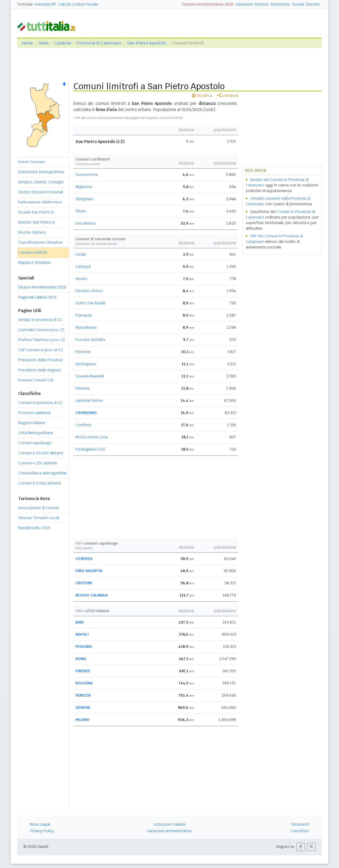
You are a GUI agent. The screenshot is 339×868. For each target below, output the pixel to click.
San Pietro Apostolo (147, 43)
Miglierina (84, 187)
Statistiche (280, 4)
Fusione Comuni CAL (36, 380)
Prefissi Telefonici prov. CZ (42, 340)
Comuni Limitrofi (33, 252)
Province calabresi (35, 413)
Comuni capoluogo (35, 443)
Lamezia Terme (89, 400)
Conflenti (83, 425)
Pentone (83, 352)
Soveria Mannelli (90, 376)
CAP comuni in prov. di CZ (41, 350)
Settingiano (86, 364)
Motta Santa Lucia (92, 437)
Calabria (62, 43)
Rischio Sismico (32, 232)
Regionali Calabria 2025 (37, 297)
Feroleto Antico (89, 291)
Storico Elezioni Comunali (41, 192)
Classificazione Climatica (40, 242)
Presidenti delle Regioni (39, 370)
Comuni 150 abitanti (38, 463)
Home (27, 43)
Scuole (298, 4)
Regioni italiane (32, 423)
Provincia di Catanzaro (99, 43)
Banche (313, 4)
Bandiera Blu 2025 (34, 528)
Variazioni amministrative (169, 831)
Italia (43, 43)
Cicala (81, 254)
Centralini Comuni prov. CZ (41, 330)
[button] (301, 847)
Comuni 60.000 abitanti (41, 453)
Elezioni (262, 4)
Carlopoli (83, 266)
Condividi (228, 96)
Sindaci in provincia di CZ (40, 320)
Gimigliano (85, 199)
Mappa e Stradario (35, 262)
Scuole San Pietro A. (36, 212)
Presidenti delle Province (41, 360)
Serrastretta (87, 175)
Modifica (202, 96)
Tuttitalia (25, 4)
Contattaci (300, 831)
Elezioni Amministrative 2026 (208, 4)
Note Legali (40, 824)
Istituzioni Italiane (170, 824)
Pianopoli (84, 315)
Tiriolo (81, 211)
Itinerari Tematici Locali (39, 518)
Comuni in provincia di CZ (40, 403)
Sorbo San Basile (91, 303)
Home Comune (32, 162)
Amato (81, 279)
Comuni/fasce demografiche (42, 473)
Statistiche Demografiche (41, 172)
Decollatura (86, 223)
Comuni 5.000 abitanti (40, 483)
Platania (82, 388)
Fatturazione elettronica (40, 202)
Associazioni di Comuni (39, 508)
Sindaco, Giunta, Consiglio (41, 182)
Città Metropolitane (36, 433)
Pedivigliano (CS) (90, 449)
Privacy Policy (42, 831)
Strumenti (300, 824)
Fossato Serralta (90, 340)
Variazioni (244, 4)
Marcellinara (86, 327)
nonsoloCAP (45, 4)
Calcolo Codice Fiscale (78, 4)
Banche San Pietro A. (37, 222)
